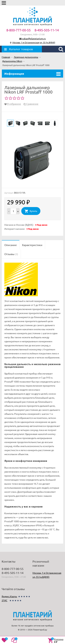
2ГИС (5, 600)
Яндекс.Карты (9, 596)
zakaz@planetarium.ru (34, 38)
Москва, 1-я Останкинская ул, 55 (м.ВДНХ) (34, 42)
